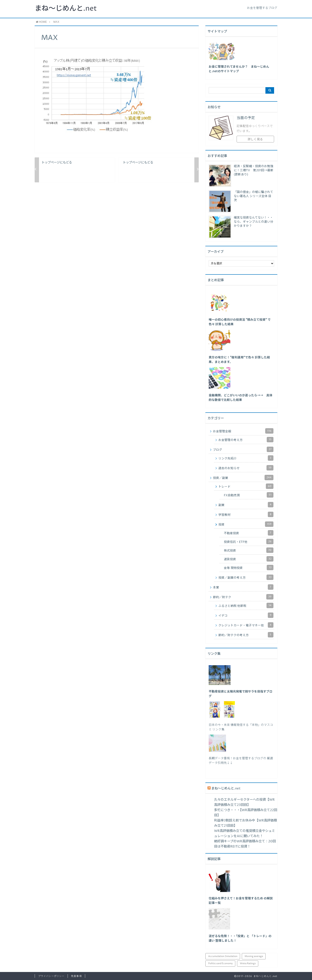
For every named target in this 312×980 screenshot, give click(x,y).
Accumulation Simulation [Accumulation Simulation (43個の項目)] (223, 956)
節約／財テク (243, 597)
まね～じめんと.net (66, 9)
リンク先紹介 (246, 458)
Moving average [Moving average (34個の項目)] (254, 956)
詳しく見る (255, 139)
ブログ (243, 449)
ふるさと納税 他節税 (246, 605)
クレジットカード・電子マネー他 (246, 625)
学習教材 (246, 514)
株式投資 (249, 550)
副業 (246, 505)
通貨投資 (249, 559)
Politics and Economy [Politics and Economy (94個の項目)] (220, 963)
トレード (246, 486)
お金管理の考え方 (246, 440)
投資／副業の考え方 (246, 577)
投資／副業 (243, 478)
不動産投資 (249, 533)
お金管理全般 (243, 431)
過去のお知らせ (246, 468)
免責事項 (76, 976)
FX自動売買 (249, 495)
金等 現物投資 (249, 568)
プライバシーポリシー (51, 976)
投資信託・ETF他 (249, 541)
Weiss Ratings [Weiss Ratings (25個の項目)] (248, 963)
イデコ (246, 615)
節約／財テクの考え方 (246, 635)
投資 (246, 524)
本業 (243, 587)
